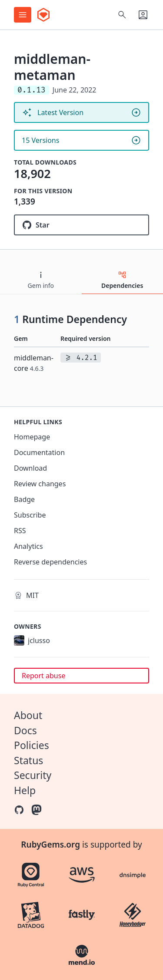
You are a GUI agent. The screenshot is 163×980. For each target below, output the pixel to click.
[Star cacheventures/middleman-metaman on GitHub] (81, 225)
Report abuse (43, 676)
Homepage (32, 437)
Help (25, 790)
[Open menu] (23, 15)
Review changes (40, 484)
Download (30, 468)
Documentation (39, 452)
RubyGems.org (50, 845)
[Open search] (122, 15)
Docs (25, 730)
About (28, 715)
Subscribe (30, 515)
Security (33, 775)
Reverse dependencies (50, 562)
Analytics (28, 546)
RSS (20, 531)
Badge (24, 499)
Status (28, 760)
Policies (32, 745)
